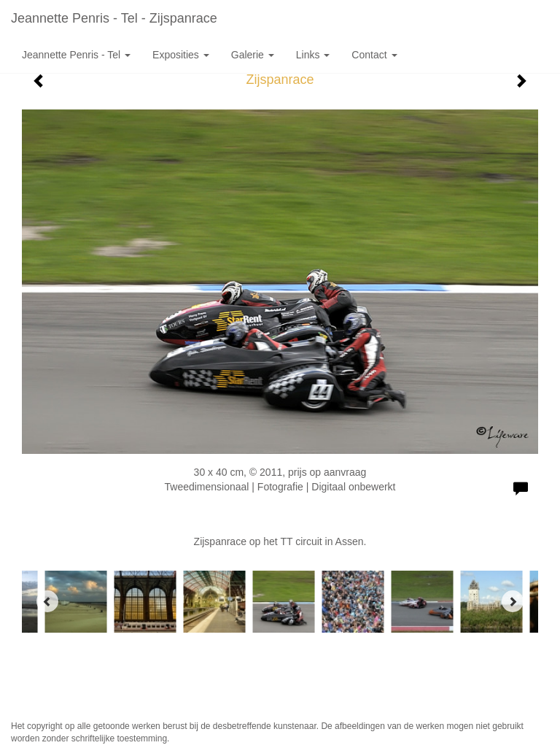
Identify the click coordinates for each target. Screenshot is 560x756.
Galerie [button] (253, 55)
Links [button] (313, 55)
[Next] (513, 601)
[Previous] (47, 601)
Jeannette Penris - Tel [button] (76, 55)
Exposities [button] (181, 55)
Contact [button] (374, 55)
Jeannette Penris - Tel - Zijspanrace (114, 18)
